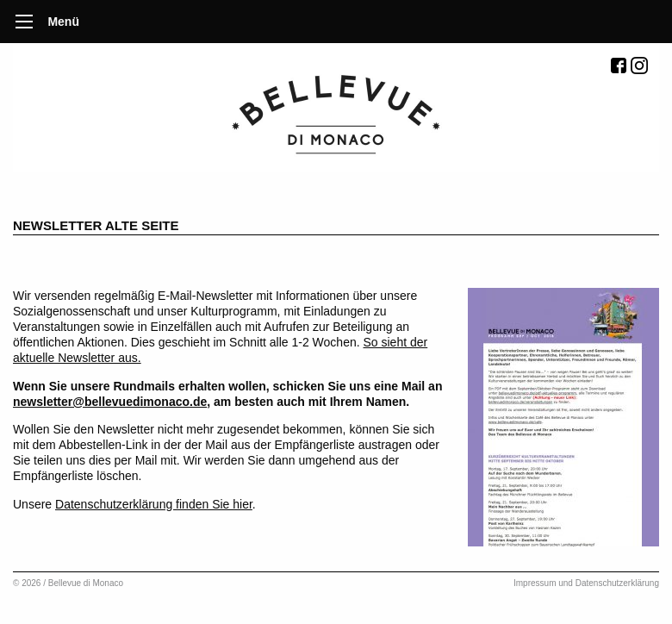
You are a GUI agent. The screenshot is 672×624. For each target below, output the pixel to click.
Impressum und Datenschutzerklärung (586, 583)
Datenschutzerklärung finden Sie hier (154, 504)
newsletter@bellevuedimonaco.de (110, 402)
